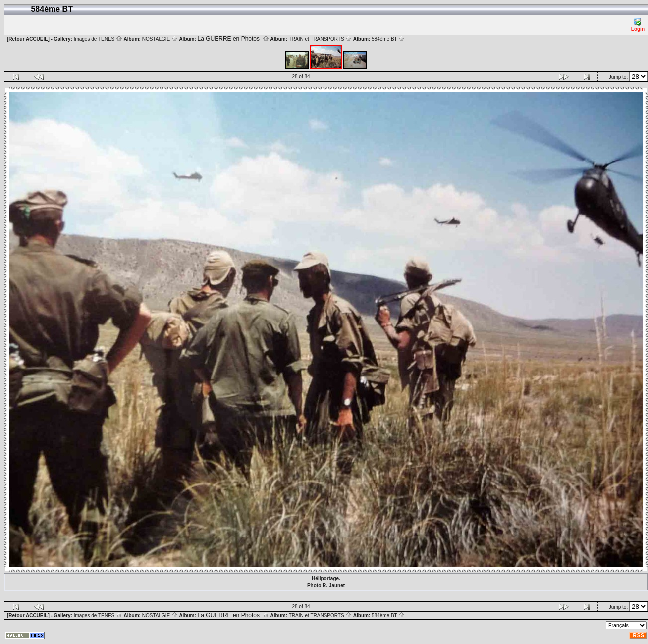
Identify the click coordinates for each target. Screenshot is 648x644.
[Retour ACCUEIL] (28, 39)
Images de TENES (98, 39)
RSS (639, 635)
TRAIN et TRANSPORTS (321, 39)
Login (638, 25)
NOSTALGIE (160, 39)
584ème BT (388, 39)
